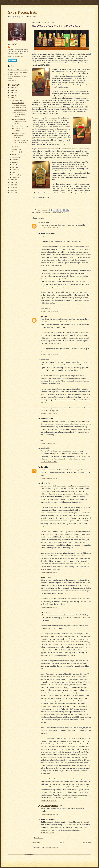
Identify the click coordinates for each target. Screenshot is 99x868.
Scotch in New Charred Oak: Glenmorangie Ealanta (19, 114)
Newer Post (36, 842)
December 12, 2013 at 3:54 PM (49, 607)
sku (12, 47)
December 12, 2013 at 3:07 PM (49, 572)
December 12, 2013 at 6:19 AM (49, 478)
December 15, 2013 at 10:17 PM (49, 814)
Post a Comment (39, 838)
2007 (12, 192)
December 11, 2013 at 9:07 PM (49, 462)
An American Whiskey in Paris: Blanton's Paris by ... (20, 142)
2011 (12, 182)
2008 (12, 190)
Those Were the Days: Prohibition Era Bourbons (19, 135)
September (16, 157)
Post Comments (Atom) (50, 848)
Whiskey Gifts (16, 149)
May (14, 167)
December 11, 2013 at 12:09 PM (49, 354)
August (15, 160)
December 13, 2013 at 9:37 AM (49, 801)
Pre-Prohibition (56, 213)
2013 (12, 98)
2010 (12, 185)
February (15, 175)
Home (62, 842)
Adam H (44, 577)
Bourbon (39, 213)
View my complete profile (16, 56)
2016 (12, 90)
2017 (12, 88)
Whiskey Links (13, 74)
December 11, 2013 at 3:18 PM (49, 414)
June (14, 165)
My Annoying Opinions (49, 806)
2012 (12, 180)
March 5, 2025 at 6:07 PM (47, 833)
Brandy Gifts (16, 147)
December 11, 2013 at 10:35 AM (49, 228)
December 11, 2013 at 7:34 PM (49, 443)
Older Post (87, 842)
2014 (12, 95)
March (15, 172)
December (16, 100)
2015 (12, 93)
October (15, 154)
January (15, 177)
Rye (63, 213)
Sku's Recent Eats (22, 12)
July (14, 162)
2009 (12, 187)
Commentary (47, 213)
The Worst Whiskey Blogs (20, 126)
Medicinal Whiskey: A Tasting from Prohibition (71, 193)
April (14, 170)
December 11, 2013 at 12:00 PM (49, 311)
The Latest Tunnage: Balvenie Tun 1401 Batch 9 (19, 121)
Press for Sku (12, 81)
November (16, 152)
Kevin (43, 222)
